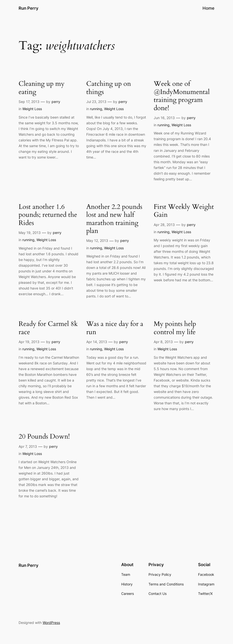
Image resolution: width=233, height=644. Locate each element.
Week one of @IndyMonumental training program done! (182, 96)
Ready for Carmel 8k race (48, 328)
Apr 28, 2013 (164, 225)
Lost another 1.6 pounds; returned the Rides (48, 215)
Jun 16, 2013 (164, 118)
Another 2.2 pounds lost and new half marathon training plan (114, 219)
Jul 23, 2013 (96, 102)
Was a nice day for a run (115, 328)
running (96, 109)
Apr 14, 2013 (97, 342)
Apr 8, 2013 (163, 342)
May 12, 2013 (97, 241)
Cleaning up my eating (42, 88)
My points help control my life (175, 328)
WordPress (51, 623)
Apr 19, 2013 (29, 342)
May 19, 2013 (30, 233)
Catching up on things (109, 88)
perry (56, 102)
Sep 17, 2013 (29, 102)
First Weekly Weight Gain (184, 211)
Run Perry (29, 8)
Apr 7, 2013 (28, 446)
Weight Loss (32, 109)
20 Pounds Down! (44, 437)
